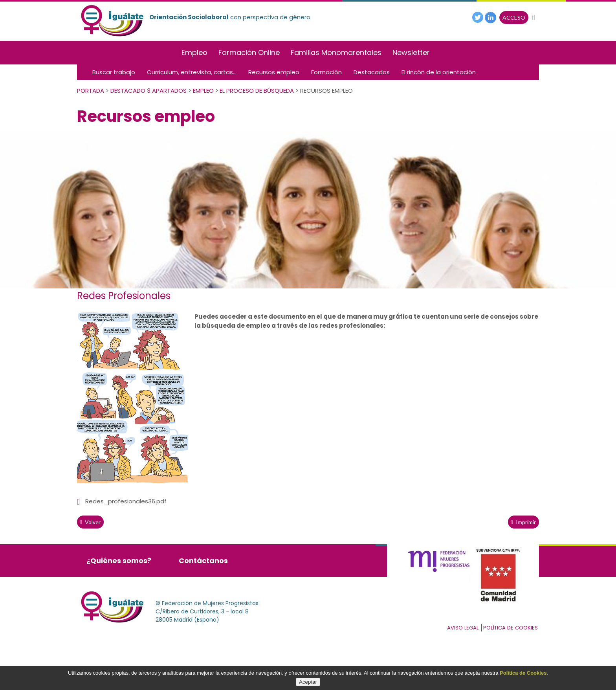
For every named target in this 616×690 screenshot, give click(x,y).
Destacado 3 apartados (148, 91)
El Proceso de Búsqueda (257, 91)
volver (90, 522)
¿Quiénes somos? (119, 561)
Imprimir (523, 522)
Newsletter (411, 52)
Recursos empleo (274, 72)
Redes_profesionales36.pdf (126, 501)
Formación (326, 72)
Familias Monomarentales (336, 52)
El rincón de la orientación (439, 72)
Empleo (194, 52)
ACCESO (514, 17)
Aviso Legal (463, 628)
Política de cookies (511, 628)
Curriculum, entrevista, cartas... (192, 72)
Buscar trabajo (114, 72)
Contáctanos (203, 561)
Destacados (372, 72)
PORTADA (91, 91)
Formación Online (249, 52)
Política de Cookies (523, 673)
